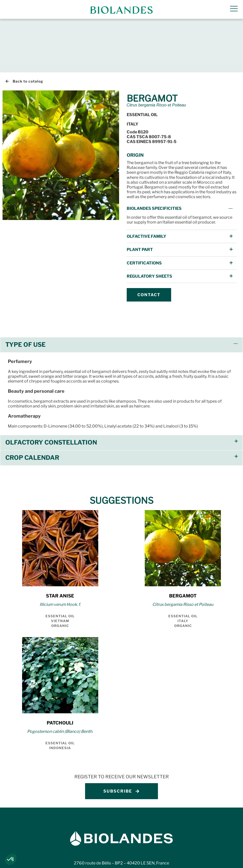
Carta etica (188, 860)
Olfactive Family (147, 183)
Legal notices (19, 860)
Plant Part (140, 196)
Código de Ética (223, 860)
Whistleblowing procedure (104, 860)
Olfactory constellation (51, 389)
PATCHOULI (60, 669)
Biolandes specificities (154, 155)
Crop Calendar (32, 404)
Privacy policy (55, 860)
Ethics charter (153, 860)
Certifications (144, 209)
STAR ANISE (60, 542)
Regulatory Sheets (149, 223)
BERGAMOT (183, 542)
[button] (182, 155)
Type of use (26, 291)
